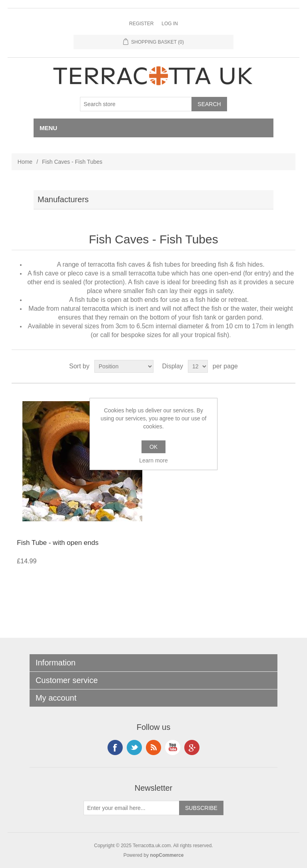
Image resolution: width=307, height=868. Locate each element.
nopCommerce (167, 855)
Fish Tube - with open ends (58, 543)
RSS (153, 747)
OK (153, 447)
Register (141, 24)
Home (25, 162)
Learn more (153, 460)
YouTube (173, 747)
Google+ (192, 747)
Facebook (115, 747)
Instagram (134, 747)
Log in (170, 24)
